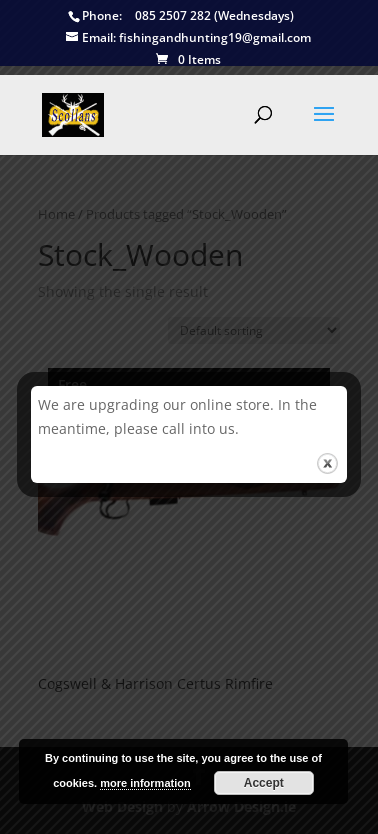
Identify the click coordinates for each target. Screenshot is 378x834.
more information (145, 783)
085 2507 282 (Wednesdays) (181, 16)
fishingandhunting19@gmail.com (188, 38)
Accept (264, 783)
